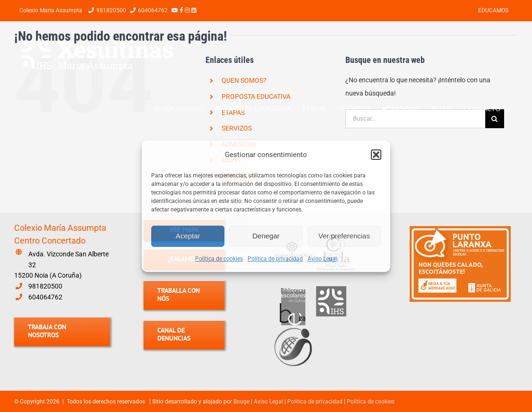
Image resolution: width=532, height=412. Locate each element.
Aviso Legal (322, 259)
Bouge (241, 402)
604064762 (45, 297)
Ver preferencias (344, 236)
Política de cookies (219, 259)
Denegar (266, 236)
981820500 (45, 286)
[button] (376, 155)
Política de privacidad (275, 259)
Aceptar (188, 236)
